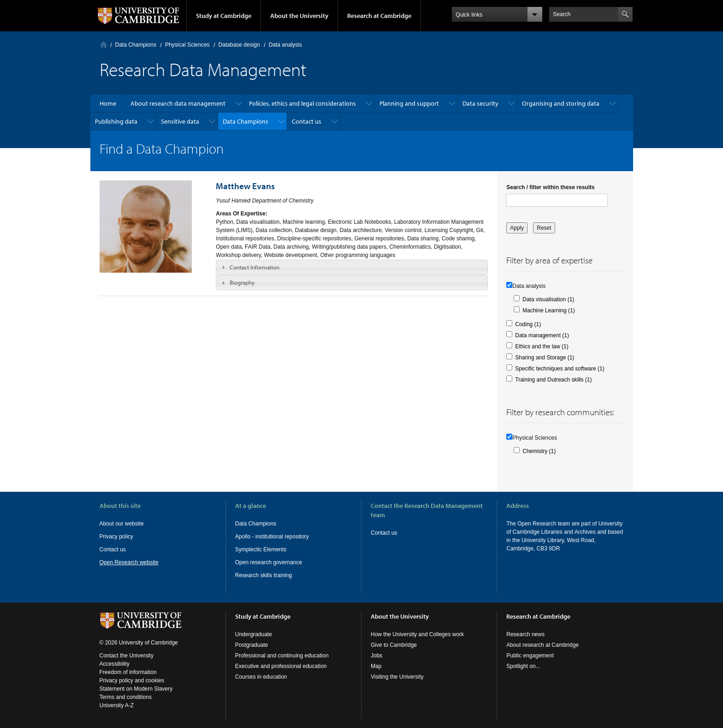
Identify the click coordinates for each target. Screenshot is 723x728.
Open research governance (269, 562)
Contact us (307, 121)
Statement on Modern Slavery (136, 689)
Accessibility (115, 664)
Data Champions (136, 45)
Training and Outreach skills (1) (553, 380)
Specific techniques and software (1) (560, 369)
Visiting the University (397, 677)
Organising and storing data (561, 103)
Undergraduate (254, 634)
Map (376, 666)
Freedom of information (128, 672)
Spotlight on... (523, 666)
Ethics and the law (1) (542, 346)
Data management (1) (542, 335)
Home (104, 45)
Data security (480, 103)
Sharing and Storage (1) (545, 358)
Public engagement (530, 656)
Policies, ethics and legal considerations (302, 103)
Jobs (376, 656)
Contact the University (127, 656)
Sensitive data (180, 121)
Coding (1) (528, 324)
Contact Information (255, 267)
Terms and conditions (126, 697)
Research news (525, 634)
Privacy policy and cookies (132, 680)
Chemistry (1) (539, 451)
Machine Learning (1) (548, 310)
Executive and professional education (281, 666)
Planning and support (409, 103)
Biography (242, 282)
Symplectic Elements (261, 549)
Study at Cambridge (224, 16)
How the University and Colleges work (417, 634)
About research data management (178, 103)
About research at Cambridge (542, 645)
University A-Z (117, 705)
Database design (239, 45)
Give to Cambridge (394, 645)
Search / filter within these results (550, 187)
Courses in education (261, 677)
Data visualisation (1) (548, 299)
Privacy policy (116, 537)
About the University (299, 16)
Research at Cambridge (379, 16)
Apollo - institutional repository (272, 537)
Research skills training (264, 575)
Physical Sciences (187, 45)
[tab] (352, 267)
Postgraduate (252, 645)
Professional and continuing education (282, 656)
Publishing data (116, 121)
